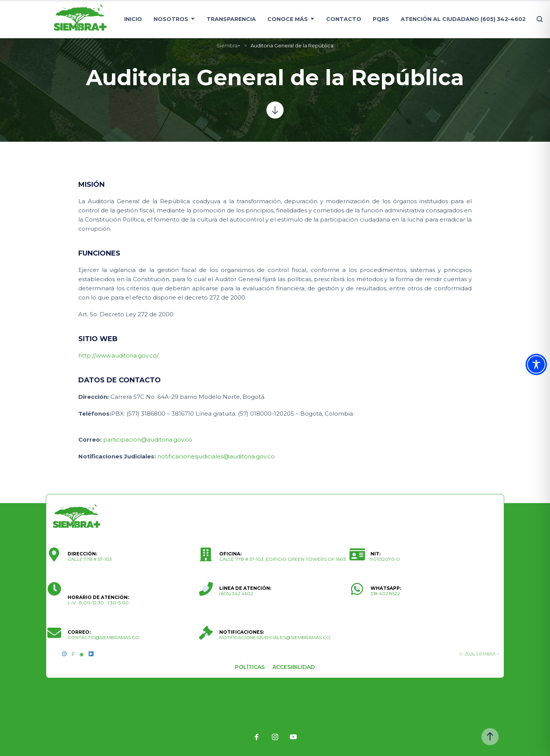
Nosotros (171, 19)
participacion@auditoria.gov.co (148, 440)
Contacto (344, 19)
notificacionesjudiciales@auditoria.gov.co (216, 456)
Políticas (250, 667)
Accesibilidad (294, 667)
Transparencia (231, 19)
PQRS (381, 19)
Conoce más (288, 19)
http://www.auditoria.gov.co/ (118, 355)
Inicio (133, 19)
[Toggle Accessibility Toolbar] (536, 364)
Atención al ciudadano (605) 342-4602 (463, 19)
